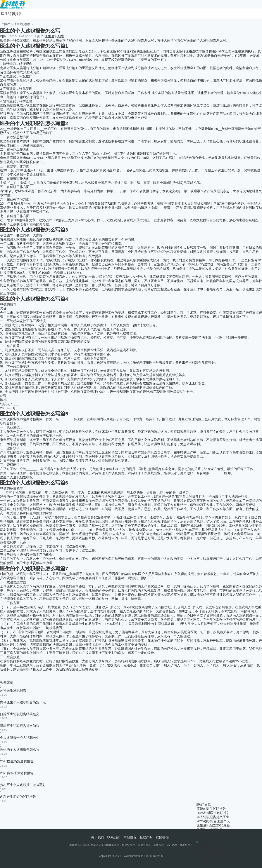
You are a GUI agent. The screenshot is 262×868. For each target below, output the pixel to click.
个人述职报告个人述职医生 (20, 738)
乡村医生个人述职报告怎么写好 (23, 785)
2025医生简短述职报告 (17, 761)
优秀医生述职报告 (210, 829)
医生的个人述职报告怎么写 (20, 749)
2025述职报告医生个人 (213, 821)
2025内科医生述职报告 (17, 773)
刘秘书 (6, 24)
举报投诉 (130, 837)
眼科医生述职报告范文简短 (20, 726)
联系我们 (114, 837)
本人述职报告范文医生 (213, 817)
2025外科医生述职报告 (213, 813)
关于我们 (98, 837)
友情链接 (162, 837)
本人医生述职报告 (210, 834)
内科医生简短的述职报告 (18, 797)
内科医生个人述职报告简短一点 (23, 702)
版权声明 (146, 837)
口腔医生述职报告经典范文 (20, 714)
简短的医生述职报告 (211, 809)
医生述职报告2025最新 (213, 825)
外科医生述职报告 (13, 690)
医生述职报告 (12, 14)
